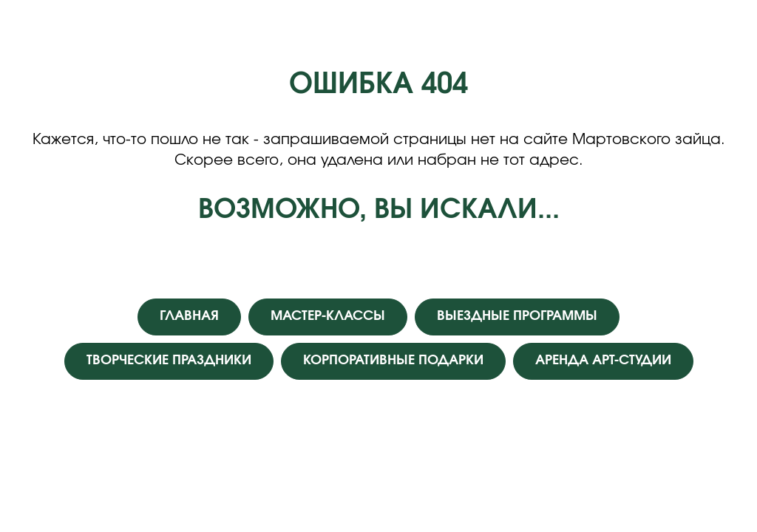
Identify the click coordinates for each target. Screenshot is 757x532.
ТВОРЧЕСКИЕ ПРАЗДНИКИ (169, 361)
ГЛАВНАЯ (189, 316)
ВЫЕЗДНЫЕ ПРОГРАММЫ (517, 316)
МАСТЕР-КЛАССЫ (328, 316)
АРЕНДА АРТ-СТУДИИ (603, 361)
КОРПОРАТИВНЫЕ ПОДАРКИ (393, 361)
